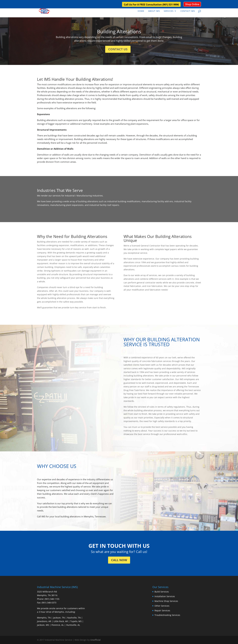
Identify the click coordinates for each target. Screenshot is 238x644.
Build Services (162, 592)
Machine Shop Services (166, 601)
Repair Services (162, 610)
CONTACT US (118, 49)
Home (141, 11)
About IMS (154, 11)
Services (169, 11)
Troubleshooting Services (167, 615)
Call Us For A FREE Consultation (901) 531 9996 (151, 5)
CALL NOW (119, 560)
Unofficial (95, 640)
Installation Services (165, 596)
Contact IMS (188, 11)
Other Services (162, 606)
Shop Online (192, 4)
